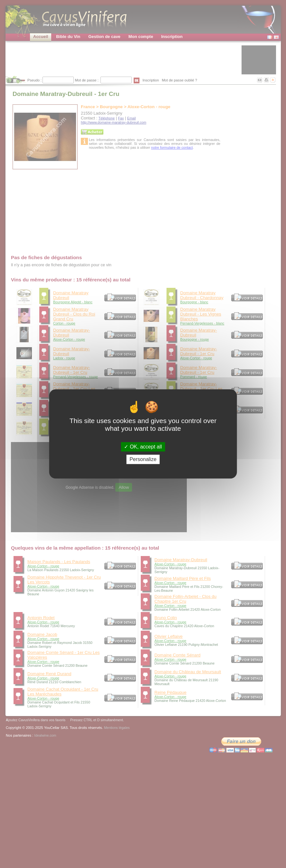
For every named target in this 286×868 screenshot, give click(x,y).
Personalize (143, 460)
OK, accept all (143, 447)
